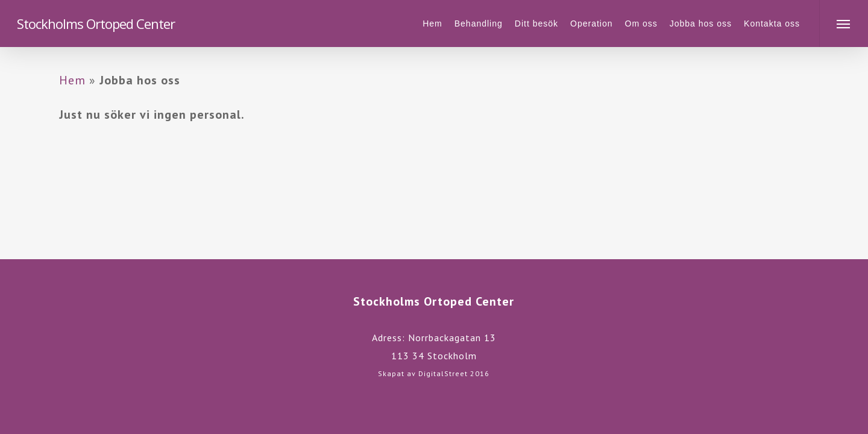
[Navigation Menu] (844, 24)
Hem (72, 80)
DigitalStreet (443, 373)
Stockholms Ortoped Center (96, 24)
